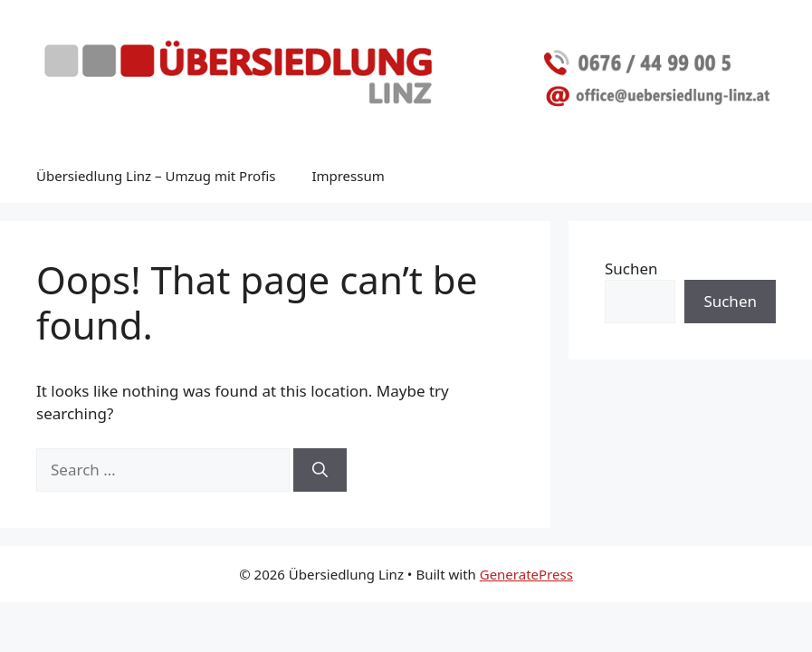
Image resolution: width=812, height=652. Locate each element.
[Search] (320, 470)
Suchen (631, 268)
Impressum (348, 176)
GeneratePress (526, 574)
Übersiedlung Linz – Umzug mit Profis (156, 176)
